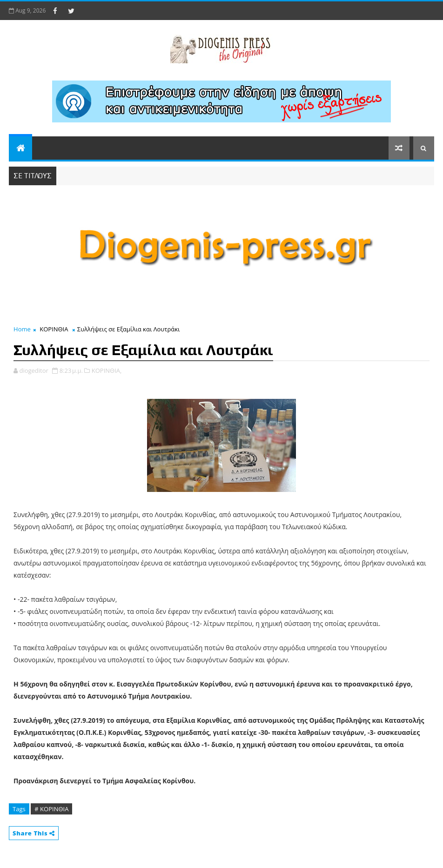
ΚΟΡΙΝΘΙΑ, (107, 370)
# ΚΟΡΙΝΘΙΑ (51, 809)
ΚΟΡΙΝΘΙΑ (54, 329)
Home (22, 329)
